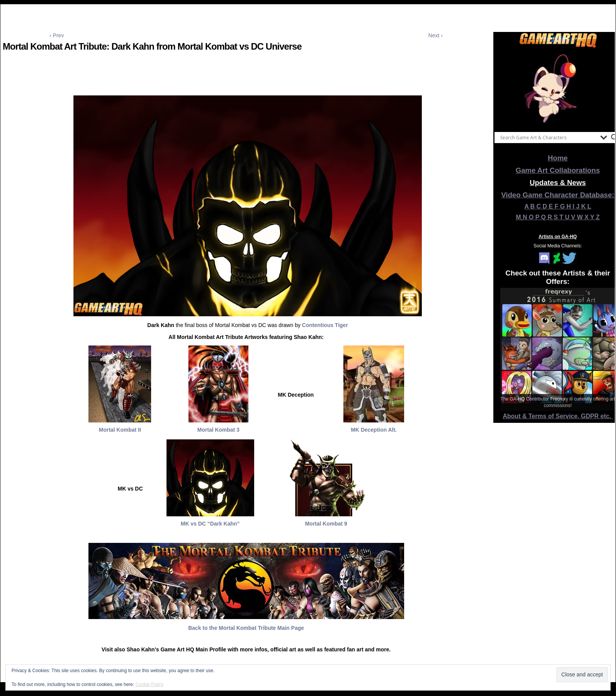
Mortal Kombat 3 (218, 430)
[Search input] (548, 137)
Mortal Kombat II (120, 430)
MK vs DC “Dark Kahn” (210, 524)
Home (558, 158)
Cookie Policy (149, 684)
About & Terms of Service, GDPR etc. (558, 416)
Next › (435, 35)
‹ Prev (57, 35)
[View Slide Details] (558, 88)
